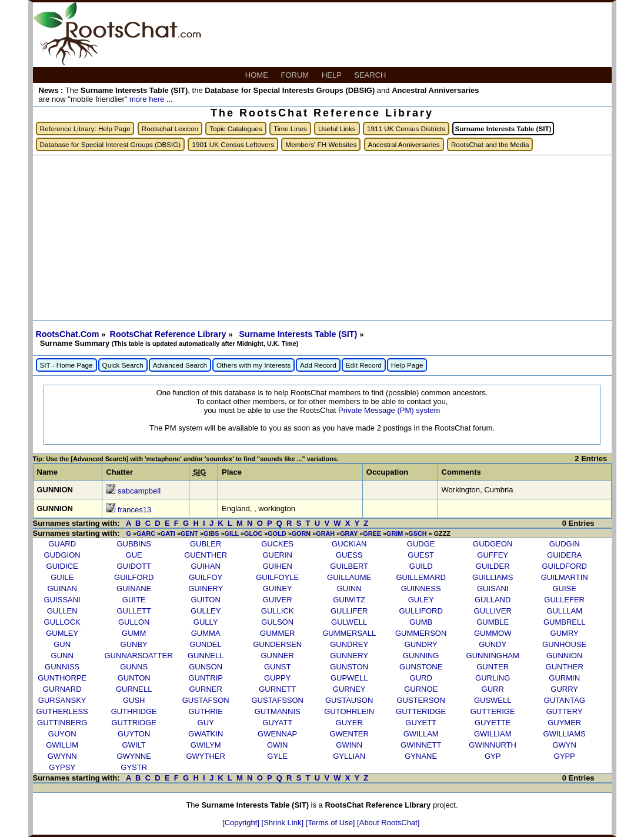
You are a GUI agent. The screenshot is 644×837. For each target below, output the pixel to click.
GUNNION (564, 656)
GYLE (277, 756)
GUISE (564, 588)
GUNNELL (206, 656)
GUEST (421, 555)
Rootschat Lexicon (170, 129)
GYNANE (421, 756)
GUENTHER (206, 555)
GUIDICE (62, 566)
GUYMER (564, 723)
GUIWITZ (349, 600)
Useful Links (337, 129)
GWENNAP (277, 734)
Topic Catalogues (236, 129)
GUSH (134, 700)
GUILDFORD (564, 566)
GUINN (349, 588)
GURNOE (421, 689)
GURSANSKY (62, 700)
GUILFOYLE (277, 577)
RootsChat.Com (68, 334)
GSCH (417, 533)
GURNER (206, 689)
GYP (493, 756)
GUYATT (277, 723)
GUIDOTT (134, 566)
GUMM (134, 633)
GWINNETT (421, 745)
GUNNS (134, 667)
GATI (168, 533)
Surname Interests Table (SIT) (299, 334)
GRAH (325, 533)
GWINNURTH (493, 745)
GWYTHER (205, 756)
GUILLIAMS (493, 577)
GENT (189, 533)
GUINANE (134, 588)
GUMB (421, 622)
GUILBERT (349, 566)
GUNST (278, 667)
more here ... (151, 99)
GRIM (395, 533)
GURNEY (349, 689)
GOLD (277, 533)
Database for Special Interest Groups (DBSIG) (111, 144)
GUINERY (206, 588)
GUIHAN (206, 566)
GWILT (134, 745)
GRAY (349, 533)
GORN (301, 533)
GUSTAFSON (206, 700)
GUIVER (278, 600)
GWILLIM (62, 745)
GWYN (564, 745)
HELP (333, 75)
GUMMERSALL (349, 633)
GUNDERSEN (277, 644)
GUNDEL (206, 644)
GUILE (62, 577)
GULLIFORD (421, 611)
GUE (134, 555)
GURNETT (277, 689)
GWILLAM (421, 734)
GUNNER (278, 656)
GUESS (349, 555)
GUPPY (278, 678)
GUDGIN (565, 544)
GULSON (277, 622)
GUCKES (277, 544)
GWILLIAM (493, 734)
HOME (258, 75)
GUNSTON (349, 667)
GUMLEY (62, 633)
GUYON (62, 734)
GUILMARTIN (565, 577)
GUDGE (421, 544)
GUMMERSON (421, 633)
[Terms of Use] (331, 823)
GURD (421, 678)
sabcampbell (139, 491)
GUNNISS (62, 667)
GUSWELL (493, 700)
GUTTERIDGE (421, 711)
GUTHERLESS (62, 711)
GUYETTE (493, 723)
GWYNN (62, 756)
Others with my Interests (253, 365)
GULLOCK (62, 622)
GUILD (421, 566)
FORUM (296, 75)
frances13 (134, 510)
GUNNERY (349, 656)
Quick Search (123, 365)
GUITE (134, 600)
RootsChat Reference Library (169, 334)
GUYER (349, 723)
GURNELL (134, 689)
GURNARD (62, 689)
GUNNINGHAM (493, 656)
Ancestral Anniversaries (404, 144)
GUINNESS (421, 588)
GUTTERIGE (493, 711)
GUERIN (277, 555)
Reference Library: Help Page (85, 129)
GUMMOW (493, 633)
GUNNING (421, 656)
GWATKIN (206, 734)
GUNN (62, 656)
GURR (493, 689)
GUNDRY (421, 644)
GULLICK (278, 611)
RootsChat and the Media (490, 144)
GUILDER (493, 566)
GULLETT (134, 611)
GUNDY (493, 644)
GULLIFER (349, 611)
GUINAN (62, 588)
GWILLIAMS (565, 734)
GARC (146, 533)
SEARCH (371, 75)
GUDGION (62, 555)
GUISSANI (62, 600)
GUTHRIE (206, 711)
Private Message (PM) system (389, 410)
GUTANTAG (565, 700)
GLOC (253, 533)
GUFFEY (493, 555)
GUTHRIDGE (134, 711)
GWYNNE (134, 756)
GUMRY (565, 633)
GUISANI (493, 588)
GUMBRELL (565, 622)
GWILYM (206, 745)
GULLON (134, 622)
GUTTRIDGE (134, 723)
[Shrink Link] (284, 823)
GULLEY (206, 611)
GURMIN (564, 678)
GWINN (349, 745)
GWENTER (349, 734)
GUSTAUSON (349, 700)
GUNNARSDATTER (139, 656)
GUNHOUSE (564, 644)
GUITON (206, 600)
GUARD (62, 544)
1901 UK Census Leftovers (233, 144)
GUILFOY (206, 577)
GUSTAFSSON (277, 700)
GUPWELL (349, 678)
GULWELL (349, 622)
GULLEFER (564, 600)
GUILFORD (134, 577)
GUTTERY (565, 711)
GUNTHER (565, 667)
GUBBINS (134, 544)
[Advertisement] (322, 238)
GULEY (421, 600)
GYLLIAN (349, 756)
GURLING (493, 678)
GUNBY (134, 644)
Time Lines (290, 129)
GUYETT (421, 723)
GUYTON (134, 734)
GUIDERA (564, 555)
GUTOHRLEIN (349, 711)
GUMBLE (493, 622)
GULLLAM (564, 611)
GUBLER (206, 544)
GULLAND (493, 600)
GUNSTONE (421, 667)
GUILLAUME (349, 577)
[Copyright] (242, 823)
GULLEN (62, 611)
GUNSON (206, 667)
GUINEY (278, 588)
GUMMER (277, 633)
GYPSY (62, 767)
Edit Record (364, 365)
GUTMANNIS (278, 711)
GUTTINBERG (62, 723)
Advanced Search (180, 365)
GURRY (564, 689)
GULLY (206, 622)
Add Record (318, 365)
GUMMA (206, 633)
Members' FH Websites (321, 144)
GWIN (277, 745)
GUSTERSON (421, 700)
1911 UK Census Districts (406, 129)
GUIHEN (277, 566)
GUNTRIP (206, 678)
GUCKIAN (349, 544)
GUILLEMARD (421, 577)
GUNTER (493, 667)
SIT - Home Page (66, 365)
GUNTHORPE (62, 678)
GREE (372, 533)
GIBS (211, 533)
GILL (232, 533)
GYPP (565, 756)
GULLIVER (493, 611)
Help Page (407, 365)
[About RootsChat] (388, 823)
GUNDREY (349, 644)
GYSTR (134, 767)
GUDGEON (493, 544)
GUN (62, 644)
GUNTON (134, 678)
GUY (206, 723)
